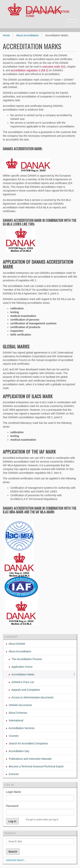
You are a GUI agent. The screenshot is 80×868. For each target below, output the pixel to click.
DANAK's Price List (22, 682)
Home (6, 35)
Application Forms (22, 667)
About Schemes (18, 713)
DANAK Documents (20, 705)
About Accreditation (27, 35)
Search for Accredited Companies (28, 743)
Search (10, 833)
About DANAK (17, 644)
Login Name (13, 792)
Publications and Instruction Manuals (30, 759)
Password (12, 806)
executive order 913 (54, 67)
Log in (9, 785)
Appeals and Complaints (25, 690)
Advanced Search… (16, 860)
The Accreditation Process (26, 659)
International (16, 720)
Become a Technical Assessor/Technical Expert (36, 766)
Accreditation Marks (23, 674)
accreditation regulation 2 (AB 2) (30, 70)
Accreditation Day (19, 751)
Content (11, 637)
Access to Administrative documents (32, 697)
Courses (13, 736)
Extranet (13, 774)
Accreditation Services (21, 728)
